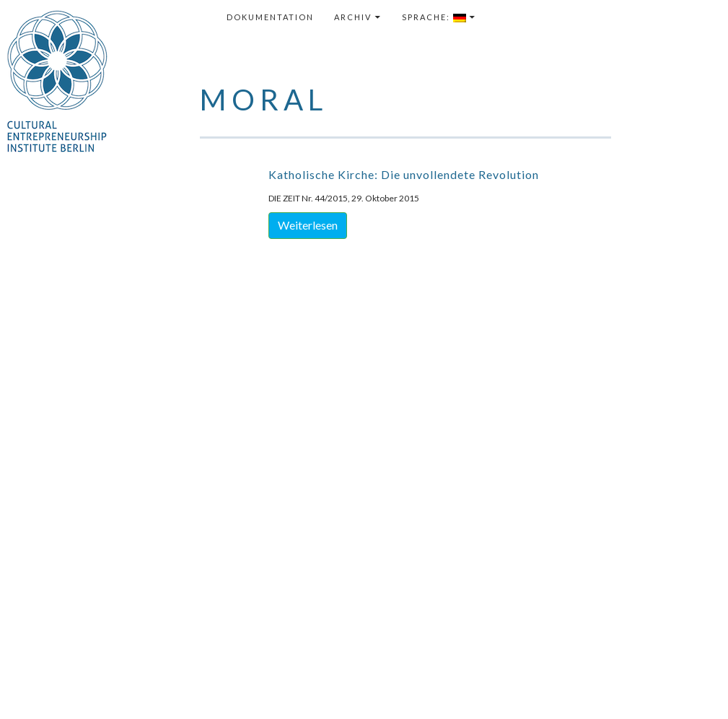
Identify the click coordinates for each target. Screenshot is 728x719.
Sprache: (434, 17)
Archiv (353, 17)
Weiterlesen (308, 225)
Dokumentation (270, 17)
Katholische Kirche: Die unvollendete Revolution (404, 174)
